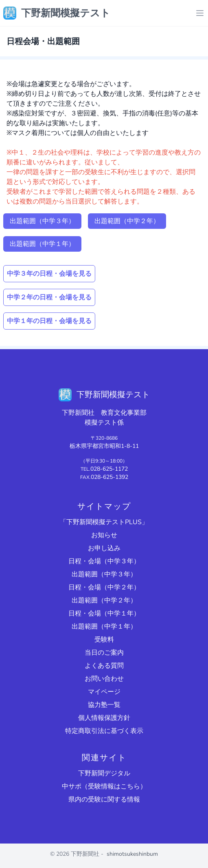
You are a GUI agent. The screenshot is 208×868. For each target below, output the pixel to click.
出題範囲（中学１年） (42, 244)
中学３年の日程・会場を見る (49, 274)
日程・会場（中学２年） (104, 587)
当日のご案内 (104, 653)
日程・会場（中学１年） (104, 613)
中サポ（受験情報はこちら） (104, 786)
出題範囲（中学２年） (127, 221)
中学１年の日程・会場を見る (49, 321)
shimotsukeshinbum (132, 854)
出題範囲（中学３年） (42, 221)
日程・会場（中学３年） (104, 561)
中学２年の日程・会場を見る (49, 297)
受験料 (104, 640)
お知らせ (104, 535)
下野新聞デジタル (104, 773)
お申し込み (104, 548)
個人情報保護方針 (104, 718)
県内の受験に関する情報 (104, 799)
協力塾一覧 (104, 705)
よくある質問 (104, 666)
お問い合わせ (104, 679)
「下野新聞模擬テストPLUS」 (104, 522)
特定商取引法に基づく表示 (104, 731)
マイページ (104, 692)
